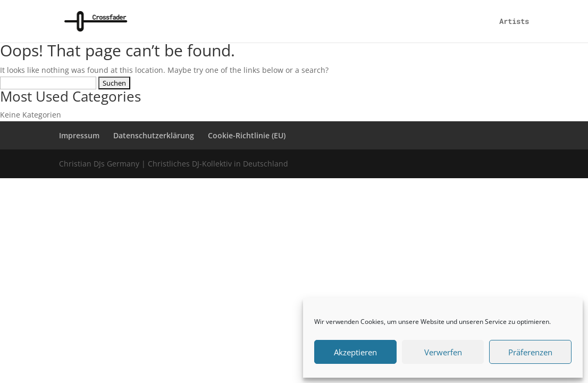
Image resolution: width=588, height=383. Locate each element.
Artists (514, 22)
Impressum (79, 135)
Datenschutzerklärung (154, 135)
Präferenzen (530, 352)
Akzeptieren (355, 352)
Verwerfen (443, 352)
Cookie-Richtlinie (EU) (247, 135)
